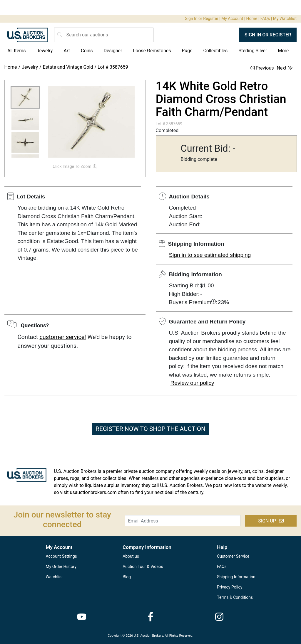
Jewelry (45, 51)
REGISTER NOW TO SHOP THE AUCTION (150, 429)
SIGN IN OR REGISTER (268, 35)
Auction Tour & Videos (143, 567)
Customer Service (233, 556)
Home (252, 18)
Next (284, 68)
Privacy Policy (230, 587)
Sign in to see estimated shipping (210, 255)
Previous (262, 68)
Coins (87, 51)
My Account (232, 18)
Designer (113, 51)
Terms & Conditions (235, 597)
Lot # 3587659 (112, 67)
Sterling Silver (253, 51)
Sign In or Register (201, 18)
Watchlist (54, 577)
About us (131, 556)
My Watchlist (285, 18)
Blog (127, 577)
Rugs (187, 51)
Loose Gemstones (152, 51)
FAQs (265, 18)
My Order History (61, 567)
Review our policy (192, 383)
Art (67, 51)
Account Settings (61, 556)
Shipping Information (236, 577)
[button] (25, 97)
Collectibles (215, 51)
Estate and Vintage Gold (68, 67)
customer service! (63, 337)
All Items (17, 51)
